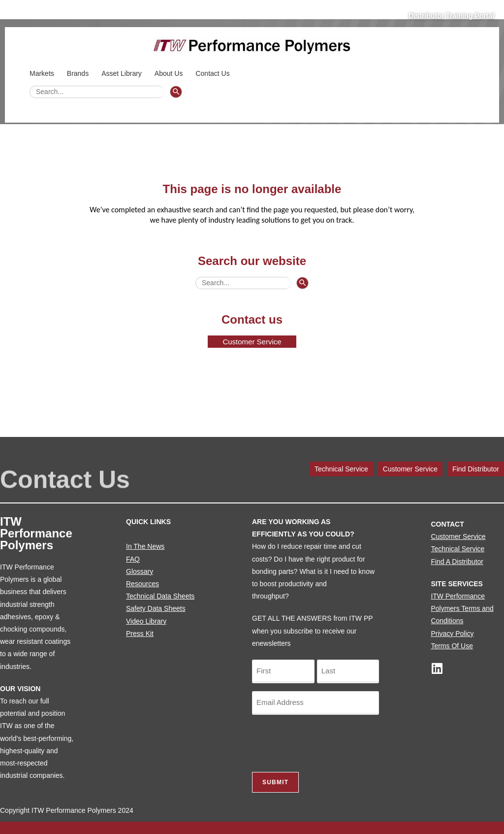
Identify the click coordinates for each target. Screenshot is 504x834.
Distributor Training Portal (452, 16)
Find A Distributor (457, 562)
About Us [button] (170, 73)
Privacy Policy (452, 634)
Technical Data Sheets (160, 596)
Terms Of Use (452, 646)
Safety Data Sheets (156, 608)
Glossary (140, 571)
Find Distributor (476, 469)
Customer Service (410, 469)
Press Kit (140, 634)
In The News (145, 546)
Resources (142, 584)
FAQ (133, 559)
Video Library (146, 621)
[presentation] (327, 742)
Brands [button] (79, 73)
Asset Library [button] (123, 73)
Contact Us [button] (214, 73)
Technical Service (341, 469)
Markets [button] (43, 73)
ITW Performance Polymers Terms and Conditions (462, 608)
